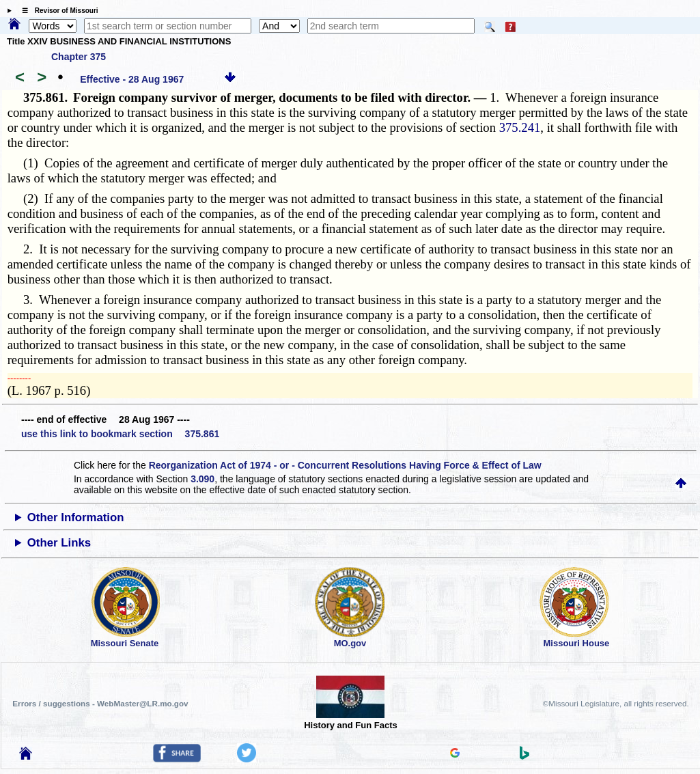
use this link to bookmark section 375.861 (120, 434)
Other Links (59, 543)
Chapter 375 (79, 57)
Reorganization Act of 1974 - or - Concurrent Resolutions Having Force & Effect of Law (345, 465)
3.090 (202, 479)
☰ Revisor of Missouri (57, 11)
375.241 (520, 127)
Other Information (76, 517)
